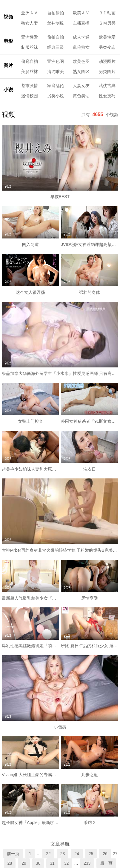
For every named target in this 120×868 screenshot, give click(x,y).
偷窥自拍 (30, 61)
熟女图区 (81, 72)
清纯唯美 (56, 72)
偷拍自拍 (56, 37)
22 (48, 854)
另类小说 (56, 96)
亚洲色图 (56, 61)
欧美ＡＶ (81, 13)
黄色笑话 (81, 96)
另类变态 (107, 47)
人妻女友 (81, 86)
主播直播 (81, 23)
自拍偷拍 (56, 13)
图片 (8, 65)
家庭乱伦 (56, 86)
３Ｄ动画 (107, 13)
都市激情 (30, 86)
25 (91, 854)
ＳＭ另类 (107, 23)
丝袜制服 (56, 23)
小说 (8, 90)
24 (77, 854)
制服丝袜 (30, 47)
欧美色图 (81, 61)
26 (105, 854)
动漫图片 (107, 61)
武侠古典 (107, 86)
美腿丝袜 (30, 72)
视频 (8, 17)
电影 (8, 41)
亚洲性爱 (30, 37)
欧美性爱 (107, 37)
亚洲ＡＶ (30, 13)
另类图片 (107, 72)
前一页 (13, 854)
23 (63, 854)
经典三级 (56, 47)
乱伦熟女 (81, 47)
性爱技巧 (107, 96)
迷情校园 (30, 96)
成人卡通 (81, 37)
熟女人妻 (30, 23)
